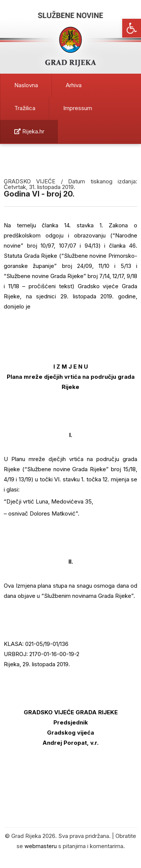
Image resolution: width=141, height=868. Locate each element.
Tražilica (25, 108)
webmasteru (41, 846)
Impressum (78, 108)
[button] (132, 28)
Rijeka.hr (29, 131)
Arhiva (74, 85)
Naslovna (26, 85)
